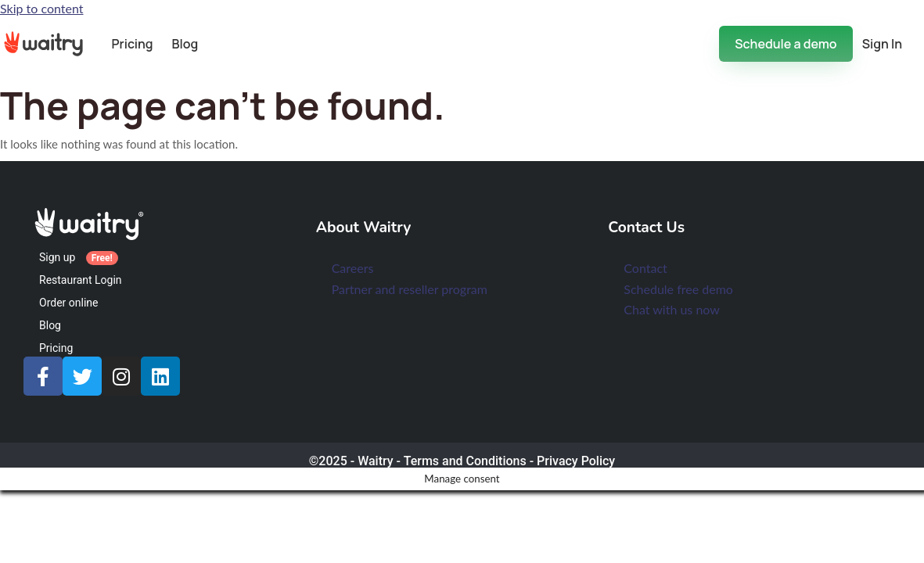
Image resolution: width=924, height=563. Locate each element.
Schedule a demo (786, 44)
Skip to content (42, 8)
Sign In (882, 44)
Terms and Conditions (465, 461)
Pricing (132, 44)
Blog (185, 44)
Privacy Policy (576, 461)
